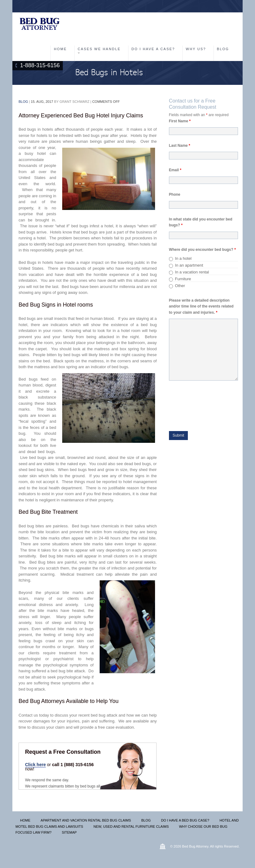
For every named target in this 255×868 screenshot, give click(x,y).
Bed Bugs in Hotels (109, 73)
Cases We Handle (99, 49)
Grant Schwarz (74, 102)
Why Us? (196, 49)
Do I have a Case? (153, 49)
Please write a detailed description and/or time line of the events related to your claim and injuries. (201, 306)
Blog (223, 49)
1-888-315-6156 (40, 65)
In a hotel (183, 258)
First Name (180, 121)
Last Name (180, 146)
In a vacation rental (192, 272)
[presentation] (211, 410)
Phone (175, 194)
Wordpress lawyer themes (163, 846)
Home (60, 49)
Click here (35, 765)
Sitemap (69, 832)
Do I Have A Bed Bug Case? (185, 820)
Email (175, 170)
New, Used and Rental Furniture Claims (131, 827)
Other (180, 286)
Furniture (183, 279)
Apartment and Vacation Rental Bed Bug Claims (86, 820)
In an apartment (189, 265)
